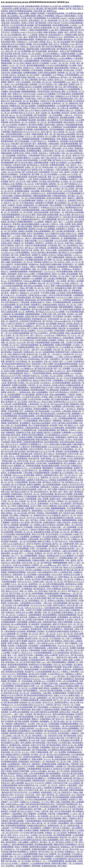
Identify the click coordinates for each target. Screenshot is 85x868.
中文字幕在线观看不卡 (75, 193)
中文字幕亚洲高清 (64, 94)
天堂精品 (71, 314)
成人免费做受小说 (25, 380)
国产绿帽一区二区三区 (53, 260)
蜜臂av (33, 267)
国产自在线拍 (20, 451)
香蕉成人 (42, 556)
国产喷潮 (30, 451)
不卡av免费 (39, 717)
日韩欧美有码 (79, 459)
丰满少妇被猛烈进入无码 (47, 572)
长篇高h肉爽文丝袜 (48, 49)
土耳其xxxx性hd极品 (25, 257)
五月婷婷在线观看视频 (62, 383)
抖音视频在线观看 (13, 18)
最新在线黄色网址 (62, 68)
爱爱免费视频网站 (66, 307)
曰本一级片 (23, 37)
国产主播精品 (26, 551)
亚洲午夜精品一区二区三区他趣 (54, 459)
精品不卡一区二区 (11, 203)
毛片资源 (42, 181)
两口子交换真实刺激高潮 (47, 89)
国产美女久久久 (62, 541)
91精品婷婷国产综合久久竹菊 (40, 155)
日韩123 (4, 627)
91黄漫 (52, 163)
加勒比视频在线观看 (41, 238)
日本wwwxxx (17, 475)
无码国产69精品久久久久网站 (42, 371)
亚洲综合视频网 (66, 28)
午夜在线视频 (7, 489)
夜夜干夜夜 (80, 698)
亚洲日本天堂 (73, 437)
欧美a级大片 (7, 224)
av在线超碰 (6, 314)
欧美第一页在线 (24, 579)
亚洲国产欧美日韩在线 (38, 118)
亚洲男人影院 (55, 499)
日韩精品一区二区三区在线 (68, 340)
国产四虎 (32, 513)
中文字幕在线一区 (74, 92)
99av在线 (40, 461)
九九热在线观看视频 (44, 672)
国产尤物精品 (39, 236)
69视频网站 (15, 700)
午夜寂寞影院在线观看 (55, 13)
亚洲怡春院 (12, 274)
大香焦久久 (74, 283)
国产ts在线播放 (77, 42)
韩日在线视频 (21, 648)
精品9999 (27, 96)
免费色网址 (30, 312)
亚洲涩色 (34, 852)
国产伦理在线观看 (71, 87)
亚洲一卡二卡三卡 (74, 262)
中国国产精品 (10, 39)
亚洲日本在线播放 (54, 198)
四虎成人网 (9, 49)
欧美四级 (35, 103)
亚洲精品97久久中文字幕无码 (67, 96)
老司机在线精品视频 (61, 373)
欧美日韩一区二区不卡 (58, 591)
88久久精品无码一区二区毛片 (47, 146)
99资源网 (35, 456)
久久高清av (22, 328)
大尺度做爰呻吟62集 (28, 430)
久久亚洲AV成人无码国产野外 (68, 226)
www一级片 (71, 82)
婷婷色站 (60, 125)
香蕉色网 (17, 77)
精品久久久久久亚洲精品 (74, 567)
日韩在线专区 (11, 170)
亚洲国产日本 (74, 84)
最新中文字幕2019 (60, 624)
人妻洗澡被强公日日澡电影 (31, 603)
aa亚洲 (16, 710)
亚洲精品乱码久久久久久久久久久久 (67, 61)
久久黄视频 (33, 688)
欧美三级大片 (47, 132)
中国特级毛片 (23, 667)
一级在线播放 (7, 669)
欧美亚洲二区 (7, 468)
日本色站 (5, 579)
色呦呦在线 (59, 620)
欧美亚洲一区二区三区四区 (29, 75)
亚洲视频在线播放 (34, 151)
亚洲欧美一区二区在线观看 (60, 854)
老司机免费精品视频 (61, 25)
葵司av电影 (57, 148)
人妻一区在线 (17, 160)
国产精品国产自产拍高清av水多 (30, 170)
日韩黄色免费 (69, 544)
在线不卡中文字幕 (38, 745)
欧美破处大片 (22, 477)
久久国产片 (10, 324)
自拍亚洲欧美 (68, 338)
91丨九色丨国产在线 (65, 717)
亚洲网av (23, 643)
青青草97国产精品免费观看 (44, 226)
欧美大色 (55, 747)
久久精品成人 (49, 170)
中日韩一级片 (75, 63)
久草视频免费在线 (48, 139)
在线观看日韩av (64, 764)
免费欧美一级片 (51, 222)
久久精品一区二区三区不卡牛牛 (17, 335)
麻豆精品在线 (31, 300)
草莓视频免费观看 (11, 520)
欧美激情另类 (49, 87)
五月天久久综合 (30, 94)
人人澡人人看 (76, 814)
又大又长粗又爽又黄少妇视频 (22, 25)
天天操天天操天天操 (56, 738)
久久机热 (74, 25)
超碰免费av (26, 279)
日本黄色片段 (69, 354)
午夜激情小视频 (71, 35)
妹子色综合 (36, 579)
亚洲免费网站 (26, 269)
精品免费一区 (45, 127)
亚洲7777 (72, 563)
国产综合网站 (55, 456)
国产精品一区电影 (46, 80)
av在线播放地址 (72, 151)
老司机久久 (75, 68)
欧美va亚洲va (36, 397)
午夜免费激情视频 (42, 342)
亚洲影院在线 (15, 745)
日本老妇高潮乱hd (8, 781)
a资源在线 (26, 745)
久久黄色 (27, 134)
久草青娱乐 (69, 376)
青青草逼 (17, 224)
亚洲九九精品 (11, 146)
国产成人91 (30, 248)
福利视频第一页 (18, 80)
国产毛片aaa (6, 717)
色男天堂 (73, 32)
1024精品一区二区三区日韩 (28, 383)
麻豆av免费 (73, 657)
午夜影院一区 (37, 565)
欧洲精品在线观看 (20, 208)
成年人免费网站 (31, 283)
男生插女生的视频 (15, 586)
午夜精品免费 (22, 646)
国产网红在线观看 (57, 333)
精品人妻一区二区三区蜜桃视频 (19, 51)
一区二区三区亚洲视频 (28, 541)
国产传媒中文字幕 (54, 660)
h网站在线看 (34, 539)
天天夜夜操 (53, 245)
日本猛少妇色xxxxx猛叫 (38, 295)
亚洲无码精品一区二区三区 (52, 191)
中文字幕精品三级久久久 (64, 110)
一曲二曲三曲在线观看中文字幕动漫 (59, 518)
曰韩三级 (65, 830)
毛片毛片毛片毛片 (17, 248)
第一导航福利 (7, 724)
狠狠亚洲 (52, 267)
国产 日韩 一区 (72, 219)
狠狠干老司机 (44, 688)
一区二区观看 (61, 281)
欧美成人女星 (61, 416)
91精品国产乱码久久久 (31, 376)
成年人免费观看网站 (9, 13)
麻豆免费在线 (10, 283)
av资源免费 (30, 324)
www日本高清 (50, 511)
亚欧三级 (5, 115)
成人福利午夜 (75, 617)
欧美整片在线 (7, 96)
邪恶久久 (55, 224)
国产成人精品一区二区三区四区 (19, 861)
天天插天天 (64, 546)
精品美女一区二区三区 (67, 305)
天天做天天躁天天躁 (12, 511)
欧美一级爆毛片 (69, 198)
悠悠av (54, 274)
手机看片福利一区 (9, 461)
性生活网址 (16, 23)
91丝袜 (76, 534)
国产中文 (79, 620)
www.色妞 (65, 283)
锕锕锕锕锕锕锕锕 (58, 508)
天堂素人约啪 (27, 18)
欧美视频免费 (78, 94)
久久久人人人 (34, 477)
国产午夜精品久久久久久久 (15, 127)
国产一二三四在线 (30, 35)
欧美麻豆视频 (71, 861)
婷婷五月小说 (68, 745)
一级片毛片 (35, 350)
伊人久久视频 (51, 136)
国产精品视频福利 (57, 129)
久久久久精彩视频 (67, 186)
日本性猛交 (6, 255)
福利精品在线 (25, 392)
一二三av (73, 435)
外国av (22, 288)
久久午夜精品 (58, 75)
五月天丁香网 (49, 286)
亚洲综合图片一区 (70, 264)
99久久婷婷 (5, 148)
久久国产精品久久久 (39, 141)
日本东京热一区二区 (31, 494)
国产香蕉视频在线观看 (47, 617)
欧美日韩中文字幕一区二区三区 (17, 693)
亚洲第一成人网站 (24, 276)
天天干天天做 (17, 546)
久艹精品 (13, 328)
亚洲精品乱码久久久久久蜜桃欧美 (47, 515)
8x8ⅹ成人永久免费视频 (46, 94)
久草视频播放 (58, 380)
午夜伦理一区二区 (45, 189)
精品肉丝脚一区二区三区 (58, 20)
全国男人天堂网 (18, 110)
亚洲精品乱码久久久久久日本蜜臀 (49, 39)
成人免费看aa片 (10, 226)
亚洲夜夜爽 (65, 390)
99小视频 (60, 511)
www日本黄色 (77, 432)
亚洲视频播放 (63, 617)
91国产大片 (42, 99)
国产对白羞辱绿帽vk (12, 28)
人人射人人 (77, 255)
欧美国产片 (20, 324)
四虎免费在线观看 (38, 390)
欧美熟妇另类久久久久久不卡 (23, 113)
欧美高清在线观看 (50, 821)
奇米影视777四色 (57, 425)
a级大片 (28, 238)
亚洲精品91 (35, 859)
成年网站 (38, 612)
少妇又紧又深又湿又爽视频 (73, 217)
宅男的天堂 (38, 454)
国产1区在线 (48, 321)
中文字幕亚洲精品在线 (64, 99)
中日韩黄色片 (79, 361)
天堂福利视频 (13, 411)
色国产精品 (69, 243)
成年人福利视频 (30, 307)
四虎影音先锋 (38, 856)
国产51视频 (52, 489)
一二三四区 (59, 357)
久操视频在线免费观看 (26, 347)
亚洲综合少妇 (71, 257)
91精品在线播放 (44, 575)
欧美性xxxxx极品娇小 (57, 601)
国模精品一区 (77, 447)
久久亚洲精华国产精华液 (66, 106)
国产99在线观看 (40, 115)
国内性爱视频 (38, 593)
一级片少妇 (47, 603)
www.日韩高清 (75, 783)
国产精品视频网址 (31, 691)
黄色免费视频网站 (74, 56)
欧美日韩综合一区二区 (38, 20)
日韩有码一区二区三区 (17, 518)
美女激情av (10, 866)
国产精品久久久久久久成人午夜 (66, 160)
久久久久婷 (21, 342)
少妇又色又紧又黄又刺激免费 (60, 295)
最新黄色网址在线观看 (39, 847)
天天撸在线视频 (31, 496)
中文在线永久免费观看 (49, 807)
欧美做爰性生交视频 (64, 101)
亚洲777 (73, 830)
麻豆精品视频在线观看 (36, 65)
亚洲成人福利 (39, 582)
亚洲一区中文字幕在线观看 (61, 811)
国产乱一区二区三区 (44, 326)
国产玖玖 (61, 219)
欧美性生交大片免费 (72, 575)
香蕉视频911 (77, 290)
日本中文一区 (68, 705)
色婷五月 (20, 58)
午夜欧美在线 (20, 49)
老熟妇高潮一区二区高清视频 (25, 575)
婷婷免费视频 (15, 250)
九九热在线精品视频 (25, 707)
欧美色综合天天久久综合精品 (14, 44)
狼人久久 (57, 672)
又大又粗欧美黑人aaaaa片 (57, 18)
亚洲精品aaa (67, 269)
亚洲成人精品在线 (28, 77)
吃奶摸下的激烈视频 (21, 771)
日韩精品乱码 (54, 847)
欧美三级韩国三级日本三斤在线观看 (35, 63)
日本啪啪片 (6, 814)
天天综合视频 (17, 108)
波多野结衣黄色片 (62, 702)
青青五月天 (18, 94)
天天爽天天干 (11, 558)
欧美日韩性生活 (51, 58)
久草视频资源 (57, 127)
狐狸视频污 (77, 414)
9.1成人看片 (54, 30)
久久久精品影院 (66, 534)
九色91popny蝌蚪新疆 (32, 281)
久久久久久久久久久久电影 (34, 186)
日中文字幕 (12, 719)
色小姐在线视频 (73, 328)
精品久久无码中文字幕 (44, 110)
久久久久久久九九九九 (67, 646)
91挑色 (57, 387)
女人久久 (79, 354)
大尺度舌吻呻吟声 (15, 281)
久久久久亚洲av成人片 (16, 544)
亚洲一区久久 (54, 44)
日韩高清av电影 (74, 826)
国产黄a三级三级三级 (72, 570)
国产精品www (29, 546)
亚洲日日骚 (29, 316)
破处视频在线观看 (67, 118)
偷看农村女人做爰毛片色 (39, 676)
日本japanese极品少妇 (62, 321)
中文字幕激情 (58, 316)
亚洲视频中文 (54, 141)
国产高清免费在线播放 (17, 151)
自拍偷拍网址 (10, 399)
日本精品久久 (64, 537)
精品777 (68, 276)
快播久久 (7, 844)
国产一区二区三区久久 (69, 475)
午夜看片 (23, 30)
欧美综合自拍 (29, 340)
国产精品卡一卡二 (40, 861)
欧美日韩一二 (13, 392)
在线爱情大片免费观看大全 (31, 444)
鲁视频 (29, 44)
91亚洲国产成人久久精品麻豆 (30, 418)
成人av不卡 (29, 110)
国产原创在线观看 (24, 781)
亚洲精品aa (5, 357)
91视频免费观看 (63, 814)
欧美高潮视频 (45, 586)
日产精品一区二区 (40, 366)
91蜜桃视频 (66, 432)
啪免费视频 (74, 108)
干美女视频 (28, 473)
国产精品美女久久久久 (43, 714)
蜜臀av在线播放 (66, 248)
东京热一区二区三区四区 (31, 54)
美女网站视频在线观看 (25, 39)
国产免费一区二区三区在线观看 (45, 174)
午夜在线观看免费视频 (47, 430)
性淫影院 (40, 378)
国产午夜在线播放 (41, 707)
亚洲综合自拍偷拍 (50, 305)
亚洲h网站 (35, 721)
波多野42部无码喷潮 (40, 276)
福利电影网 (74, 326)
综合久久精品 (47, 402)
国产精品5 (43, 37)
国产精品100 (60, 686)
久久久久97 (33, 636)
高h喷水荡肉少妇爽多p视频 (48, 215)
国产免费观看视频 (74, 51)
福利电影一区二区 (56, 184)
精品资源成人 (54, 51)
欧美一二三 (57, 300)
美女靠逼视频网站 (72, 451)
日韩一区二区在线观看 (52, 612)
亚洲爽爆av (64, 179)
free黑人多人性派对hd (22, 565)
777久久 (46, 444)
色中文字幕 (65, 466)
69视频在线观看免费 (29, 726)
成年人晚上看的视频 (19, 449)
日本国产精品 (17, 68)
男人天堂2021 (60, 262)
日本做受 (75, 172)
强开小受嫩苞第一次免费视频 (49, 406)
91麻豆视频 (77, 444)
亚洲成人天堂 (66, 387)
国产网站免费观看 (55, 122)
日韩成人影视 (7, 243)
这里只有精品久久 (55, 338)
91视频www (76, 539)
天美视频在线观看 (15, 473)
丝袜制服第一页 (53, 740)
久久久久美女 (57, 575)
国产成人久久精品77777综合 (29, 811)
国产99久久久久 (78, 215)
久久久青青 (14, 802)
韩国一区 (67, 290)
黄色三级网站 (68, 688)
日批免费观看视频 (20, 404)
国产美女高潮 (7, 54)
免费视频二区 (19, 466)
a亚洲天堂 (5, 25)
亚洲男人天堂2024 (49, 255)
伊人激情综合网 (42, 205)
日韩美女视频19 (70, 16)
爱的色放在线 (49, 437)
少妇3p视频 (35, 191)
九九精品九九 (61, 200)
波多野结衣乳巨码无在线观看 (25, 489)
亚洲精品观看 (17, 73)
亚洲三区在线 (36, 47)
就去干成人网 (73, 605)
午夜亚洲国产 (42, 267)
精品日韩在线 (69, 122)
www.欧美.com (64, 174)
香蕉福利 (60, 451)
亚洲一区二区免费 (40, 269)
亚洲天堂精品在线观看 (47, 73)
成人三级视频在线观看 (22, 560)
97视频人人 (66, 672)
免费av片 (41, 16)
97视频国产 (47, 828)
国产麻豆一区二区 (75, 196)
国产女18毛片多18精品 (24, 163)
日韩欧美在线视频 (68, 54)
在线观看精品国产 (36, 271)
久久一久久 (76, 350)
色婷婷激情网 (45, 172)
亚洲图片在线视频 (19, 385)
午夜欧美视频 (35, 650)
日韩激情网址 (25, 309)
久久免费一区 (45, 354)
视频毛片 (11, 82)
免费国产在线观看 (38, 13)
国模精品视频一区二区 (10, 63)
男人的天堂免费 (23, 305)
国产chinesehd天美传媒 (60, 404)
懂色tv (21, 790)
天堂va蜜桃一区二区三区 (42, 82)
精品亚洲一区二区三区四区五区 (71, 781)
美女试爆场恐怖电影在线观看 (66, 364)
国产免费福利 (78, 811)
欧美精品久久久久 (56, 37)
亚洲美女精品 (30, 463)
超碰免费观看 (38, 731)
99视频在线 (44, 830)
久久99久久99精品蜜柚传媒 (72, 23)
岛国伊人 (32, 643)
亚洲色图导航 (13, 423)
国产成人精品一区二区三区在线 (65, 598)
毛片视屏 (79, 250)
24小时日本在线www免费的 (39, 399)
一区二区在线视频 (55, 115)
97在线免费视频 (21, 482)
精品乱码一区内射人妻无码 (73, 113)
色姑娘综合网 (21, 747)
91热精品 (52, 480)
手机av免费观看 (56, 205)
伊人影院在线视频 (13, 279)
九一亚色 (13, 579)
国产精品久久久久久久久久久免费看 (50, 312)
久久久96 (11, 549)
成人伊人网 (79, 650)
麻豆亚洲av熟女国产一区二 (70, 549)
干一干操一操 (11, 120)
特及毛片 (13, 75)
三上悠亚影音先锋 (65, 572)
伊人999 (32, 740)
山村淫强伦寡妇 (53, 181)
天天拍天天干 (78, 721)
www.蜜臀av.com (50, 565)
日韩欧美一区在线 (15, 205)
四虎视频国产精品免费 (27, 120)
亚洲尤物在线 (32, 127)
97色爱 (60, 679)
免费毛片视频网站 (34, 485)
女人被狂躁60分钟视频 (51, 710)
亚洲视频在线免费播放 (46, 106)
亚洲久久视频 (10, 371)
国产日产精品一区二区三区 (20, 593)
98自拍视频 (48, 357)
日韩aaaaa (59, 16)
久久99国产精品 (65, 743)
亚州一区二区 (67, 210)
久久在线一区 (76, 174)
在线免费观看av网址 (65, 480)
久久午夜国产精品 (8, 359)
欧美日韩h (6, 23)
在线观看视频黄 (8, 217)
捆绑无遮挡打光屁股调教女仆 (19, 731)
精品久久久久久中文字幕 (11, 376)
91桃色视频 (66, 802)
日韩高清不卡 (67, 792)
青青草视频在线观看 (39, 447)
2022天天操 (29, 795)
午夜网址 (48, 783)
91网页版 (42, 42)
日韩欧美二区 (19, 243)
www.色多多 (35, 293)
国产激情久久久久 (72, 425)
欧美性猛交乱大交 (40, 319)
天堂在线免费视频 (60, 603)
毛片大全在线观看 (40, 44)
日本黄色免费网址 (76, 20)
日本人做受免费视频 (21, 605)
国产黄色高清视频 (44, 300)
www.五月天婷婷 (61, 241)
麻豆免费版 (56, 113)
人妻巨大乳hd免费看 (70, 551)
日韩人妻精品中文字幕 (17, 354)
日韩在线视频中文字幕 (71, 499)
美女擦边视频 (15, 70)
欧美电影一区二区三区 (63, 155)
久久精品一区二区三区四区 (72, 181)
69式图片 (41, 307)
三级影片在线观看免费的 (38, 30)
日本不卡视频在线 (50, 506)
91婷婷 (38, 340)
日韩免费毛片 (7, 177)
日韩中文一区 (17, 340)
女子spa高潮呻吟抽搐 (27, 200)
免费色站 (39, 475)
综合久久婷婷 (64, 610)
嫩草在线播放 (13, 47)
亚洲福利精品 (24, 762)
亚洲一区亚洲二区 (43, 113)
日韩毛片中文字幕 (48, 101)
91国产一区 (42, 489)
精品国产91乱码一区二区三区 (37, 638)
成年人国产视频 (59, 314)
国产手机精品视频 (40, 51)
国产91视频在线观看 (56, 257)
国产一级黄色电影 (40, 144)
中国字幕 (52, 814)
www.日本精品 (12, 125)
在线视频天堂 (69, 679)
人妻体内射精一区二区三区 (54, 151)
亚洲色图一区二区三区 (66, 73)
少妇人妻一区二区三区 (62, 350)
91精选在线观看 (46, 700)
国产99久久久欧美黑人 (40, 333)
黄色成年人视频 (59, 56)
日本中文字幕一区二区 (27, 461)
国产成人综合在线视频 (41, 309)
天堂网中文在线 (74, 693)
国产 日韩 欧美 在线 (30, 172)
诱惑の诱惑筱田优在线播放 (64, 714)
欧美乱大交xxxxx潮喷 (27, 274)
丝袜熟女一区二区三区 (46, 200)
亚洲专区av (16, 522)
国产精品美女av (33, 165)
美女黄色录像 (70, 511)
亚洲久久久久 (72, 234)
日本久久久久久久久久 (34, 608)
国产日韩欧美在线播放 (60, 399)
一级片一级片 (7, 676)
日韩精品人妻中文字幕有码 (45, 525)
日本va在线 (50, 620)
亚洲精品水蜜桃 (39, 560)
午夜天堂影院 (52, 743)
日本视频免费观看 (75, 177)
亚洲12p (63, 51)
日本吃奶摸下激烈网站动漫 (31, 321)
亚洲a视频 (38, 437)
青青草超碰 (69, 629)
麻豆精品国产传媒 (24, 366)
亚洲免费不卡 (62, 229)
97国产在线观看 (62, 170)
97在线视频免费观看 (41, 473)
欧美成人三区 (52, 84)
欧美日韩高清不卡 (56, 35)
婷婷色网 (79, 608)
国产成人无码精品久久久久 (26, 406)
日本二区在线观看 (23, 82)
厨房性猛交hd (71, 584)
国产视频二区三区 (8, 58)
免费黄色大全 (15, 106)
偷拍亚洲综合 (37, 511)
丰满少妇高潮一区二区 (20, 101)
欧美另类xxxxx (35, 402)
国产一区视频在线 (27, 411)
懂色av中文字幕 (38, 108)
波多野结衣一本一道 (37, 584)
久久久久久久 (50, 271)
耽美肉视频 (55, 342)
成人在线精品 (13, 16)
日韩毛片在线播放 (54, 520)
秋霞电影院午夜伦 (63, 352)
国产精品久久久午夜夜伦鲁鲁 (53, 428)
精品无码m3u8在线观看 (66, 134)
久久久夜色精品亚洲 (61, 653)
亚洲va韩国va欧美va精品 (11, 435)
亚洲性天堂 (54, 546)
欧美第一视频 (48, 397)
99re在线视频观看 (70, 127)
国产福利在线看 (70, 736)
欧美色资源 (36, 364)
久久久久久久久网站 (34, 32)
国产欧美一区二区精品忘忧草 (69, 676)
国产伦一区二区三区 (18, 181)
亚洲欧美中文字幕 (23, 432)
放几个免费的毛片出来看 (55, 234)
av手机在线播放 (37, 70)
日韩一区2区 (41, 740)
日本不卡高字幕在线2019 (26, 217)
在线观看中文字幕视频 (53, 70)
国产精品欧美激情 (43, 411)
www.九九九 (25, 835)
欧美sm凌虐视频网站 (42, 231)
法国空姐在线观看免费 (15, 167)
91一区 (13, 707)
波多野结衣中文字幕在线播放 (40, 665)
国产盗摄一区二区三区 (61, 532)
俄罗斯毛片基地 (42, 395)
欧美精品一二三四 (13, 139)
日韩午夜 (49, 705)
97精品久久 (24, 47)
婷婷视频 (34, 84)
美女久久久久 (14, 627)
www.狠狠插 (39, 222)
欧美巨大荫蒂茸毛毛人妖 (28, 785)
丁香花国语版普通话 (23, 319)
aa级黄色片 (31, 480)
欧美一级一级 (50, 134)
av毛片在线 (33, 42)
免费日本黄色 (34, 414)
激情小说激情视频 (65, 622)
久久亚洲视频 (45, 103)
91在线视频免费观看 (31, 61)
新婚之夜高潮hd (50, 32)
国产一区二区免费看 (62, 369)
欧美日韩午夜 (34, 459)
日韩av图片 (15, 144)
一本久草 (33, 56)
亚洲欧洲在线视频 (13, 210)
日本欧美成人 (71, 129)
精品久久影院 (76, 769)
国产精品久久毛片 (15, 757)
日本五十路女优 (54, 23)
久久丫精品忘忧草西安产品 (12, 818)
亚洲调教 (17, 726)
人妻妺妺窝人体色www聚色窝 (46, 655)
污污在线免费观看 (31, 421)
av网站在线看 (54, 144)
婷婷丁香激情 (32, 181)
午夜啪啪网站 (45, 747)
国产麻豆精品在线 (48, 414)
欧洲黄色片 (23, 125)
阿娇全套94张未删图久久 (25, 326)
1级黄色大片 (68, 421)
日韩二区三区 (27, 28)
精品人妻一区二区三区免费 (49, 283)
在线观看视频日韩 (56, 463)
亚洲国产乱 (36, 255)
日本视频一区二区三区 (27, 89)
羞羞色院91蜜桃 (33, 49)
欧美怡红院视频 (18, 136)
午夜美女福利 (55, 153)
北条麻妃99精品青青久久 (31, 219)
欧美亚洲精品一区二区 (72, 449)
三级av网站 (47, 693)
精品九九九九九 (12, 591)
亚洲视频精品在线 (75, 752)
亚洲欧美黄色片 (50, 522)
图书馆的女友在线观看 (15, 672)
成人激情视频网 (18, 314)
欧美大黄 (17, 54)
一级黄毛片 (72, 279)
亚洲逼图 (5, 641)
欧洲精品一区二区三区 (25, 184)
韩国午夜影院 (17, 442)
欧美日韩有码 (72, 601)
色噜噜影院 (10, 432)
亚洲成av (5, 700)
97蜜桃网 (25, 847)
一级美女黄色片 (30, 818)
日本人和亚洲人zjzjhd (45, 643)
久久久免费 (65, 477)
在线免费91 (64, 141)
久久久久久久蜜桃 (28, 215)
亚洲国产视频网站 (23, 866)
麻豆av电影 (36, 710)
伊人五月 (55, 172)
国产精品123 (78, 778)
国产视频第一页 (14, 681)
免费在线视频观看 (11, 30)
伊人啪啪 (73, 65)
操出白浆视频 (15, 92)
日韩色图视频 (31, 499)
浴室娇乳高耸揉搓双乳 (32, 757)
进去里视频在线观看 (27, 416)
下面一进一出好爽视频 (34, 58)
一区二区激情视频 (69, 527)
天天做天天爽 (17, 61)
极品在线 (5, 792)
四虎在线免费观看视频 (67, 615)
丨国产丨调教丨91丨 (47, 657)
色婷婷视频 (50, 16)
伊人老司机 (26, 522)
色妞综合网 (18, 352)
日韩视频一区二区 (20, 601)
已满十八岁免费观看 (21, 537)
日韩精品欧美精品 (60, 196)
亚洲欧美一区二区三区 (44, 553)
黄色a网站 (75, 672)
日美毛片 (63, 785)
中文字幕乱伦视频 (48, 293)
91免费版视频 (10, 496)
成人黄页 (4, 293)
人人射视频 (6, 653)
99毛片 (29, 234)
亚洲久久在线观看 (67, 747)
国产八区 (59, 87)
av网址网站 (67, 411)
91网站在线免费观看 (64, 286)
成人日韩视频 (45, 539)
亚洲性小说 (43, 35)
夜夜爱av (21, 733)
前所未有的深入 (27, 627)
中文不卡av (31, 518)
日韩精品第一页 (56, 238)
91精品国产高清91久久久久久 (63, 586)
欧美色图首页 (19, 428)
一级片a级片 (13, 629)
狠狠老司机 (74, 103)
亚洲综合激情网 (21, 264)
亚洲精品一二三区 (50, 418)
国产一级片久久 (24, 193)
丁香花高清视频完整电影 (42, 373)
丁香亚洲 (71, 395)
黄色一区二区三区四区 (57, 177)
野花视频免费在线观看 (44, 844)
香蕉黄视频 (36, 866)
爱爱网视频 (31, 631)
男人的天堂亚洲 (52, 534)
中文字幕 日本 (57, 567)
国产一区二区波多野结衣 (68, 245)
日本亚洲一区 (15, 447)
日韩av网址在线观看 (75, 766)
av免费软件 (18, 307)
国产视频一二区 (40, 809)
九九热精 (73, 170)
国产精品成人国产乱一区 (52, 544)
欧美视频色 (30, 243)
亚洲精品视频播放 (71, 260)
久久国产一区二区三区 (59, 63)
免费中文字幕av (75, 241)
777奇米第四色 (56, 728)
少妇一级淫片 (71, 165)
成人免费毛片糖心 (8, 769)
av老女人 (40, 788)
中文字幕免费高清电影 (75, 312)
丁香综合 (33, 530)
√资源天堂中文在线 (25, 655)
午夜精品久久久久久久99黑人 (53, 208)
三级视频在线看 (24, 103)
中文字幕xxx (55, 504)
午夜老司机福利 (44, 92)
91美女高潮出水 (10, 103)
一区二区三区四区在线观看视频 (33, 198)
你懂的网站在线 (30, 189)
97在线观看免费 (48, 281)
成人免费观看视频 (20, 229)
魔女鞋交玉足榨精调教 (49, 712)
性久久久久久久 (12, 444)
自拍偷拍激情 (51, 236)
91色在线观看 (44, 776)
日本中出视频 (7, 196)
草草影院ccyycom (18, 32)
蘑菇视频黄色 (23, 387)
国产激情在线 (41, 23)
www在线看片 (24, 629)
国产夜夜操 (37, 298)
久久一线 (40, 686)
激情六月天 (5, 101)
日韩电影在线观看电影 (23, 196)
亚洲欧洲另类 (25, 255)
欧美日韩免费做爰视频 (11, 215)
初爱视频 (8, 475)
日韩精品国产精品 (67, 30)
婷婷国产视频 (78, 707)
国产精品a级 (23, 56)
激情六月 (50, 99)
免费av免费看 (37, 759)
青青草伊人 (40, 243)
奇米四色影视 (61, 454)
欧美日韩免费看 (76, 141)
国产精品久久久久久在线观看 (70, 253)
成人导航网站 (67, 665)
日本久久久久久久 (25, 582)
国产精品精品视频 (52, 731)
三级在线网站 (46, 75)
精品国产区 (14, 321)
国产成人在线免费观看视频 (71, 146)
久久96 (13, 179)
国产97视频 (77, 288)
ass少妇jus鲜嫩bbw (66, 58)
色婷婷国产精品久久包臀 (25, 686)
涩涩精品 (76, 269)
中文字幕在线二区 (51, 347)
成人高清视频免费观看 (52, 485)
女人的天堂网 (50, 717)
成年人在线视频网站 (40, 392)
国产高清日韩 (26, 144)
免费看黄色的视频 (57, 165)
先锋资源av (36, 764)
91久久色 (47, 570)
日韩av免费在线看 (42, 627)
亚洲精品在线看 (68, 608)
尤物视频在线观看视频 (31, 139)
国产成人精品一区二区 (63, 721)
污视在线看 (25, 302)
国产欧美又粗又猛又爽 (44, 369)
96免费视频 (30, 508)
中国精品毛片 (77, 466)
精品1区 (4, 373)
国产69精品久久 (18, 238)
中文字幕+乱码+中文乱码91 (17, 20)
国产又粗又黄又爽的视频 (52, 47)
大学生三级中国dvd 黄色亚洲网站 (44, 253)
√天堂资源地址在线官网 (67, 236)
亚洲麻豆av (55, 54)
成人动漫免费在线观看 (63, 835)
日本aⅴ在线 (31, 572)
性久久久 (48, 449)
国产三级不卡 (63, 565)
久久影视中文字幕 (8, 459)
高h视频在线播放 (30, 73)
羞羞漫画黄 (6, 385)
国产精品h (44, 456)
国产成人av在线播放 (34, 570)
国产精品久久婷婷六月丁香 (54, 482)
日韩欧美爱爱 (60, 331)
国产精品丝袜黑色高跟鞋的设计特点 (16, 364)
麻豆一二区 (12, 655)
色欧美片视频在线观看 (41, 551)
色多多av (26, 267)
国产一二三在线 (14, 236)
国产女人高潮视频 (11, 525)
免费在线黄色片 (20, 724)
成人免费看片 (53, 120)
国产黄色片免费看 (36, 125)
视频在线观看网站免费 (42, 196)
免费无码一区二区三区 (50, 477)
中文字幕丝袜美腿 (67, 120)
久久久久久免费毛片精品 (70, 695)
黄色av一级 (5, 179)
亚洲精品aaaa (54, 77)
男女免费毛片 (34, 208)
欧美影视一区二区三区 (38, 122)
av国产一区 (75, 776)
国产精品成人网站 (58, 92)
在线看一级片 (63, 32)
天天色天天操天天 (74, 788)
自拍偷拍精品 (46, 624)
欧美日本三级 (27, 250)
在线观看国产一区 (44, 698)
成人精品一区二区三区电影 (59, 771)
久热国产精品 (37, 357)
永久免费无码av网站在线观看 (23, 378)
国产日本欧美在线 (8, 636)
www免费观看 (37, 279)
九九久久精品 (68, 148)
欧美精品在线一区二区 (53, 378)
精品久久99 (44, 854)
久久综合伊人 (70, 80)
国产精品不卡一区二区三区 (17, 688)
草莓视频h (25, 70)
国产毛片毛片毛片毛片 (19, 792)
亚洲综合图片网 (75, 267)
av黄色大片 (25, 447)
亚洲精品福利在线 (49, 866)
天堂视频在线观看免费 (34, 260)
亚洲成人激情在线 (65, 255)
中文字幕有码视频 (20, 676)
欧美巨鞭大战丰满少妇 (33, 840)
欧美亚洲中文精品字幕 (38, 177)
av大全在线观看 (35, 468)
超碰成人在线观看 (26, 231)
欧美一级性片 (66, 840)
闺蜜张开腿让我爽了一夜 (62, 863)
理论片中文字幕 (10, 193)
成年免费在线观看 (20, 177)
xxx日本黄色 (56, 411)
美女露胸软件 (25, 423)
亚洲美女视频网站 (41, 409)
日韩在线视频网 (59, 82)
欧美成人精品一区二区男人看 (57, 108)
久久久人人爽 (31, 136)
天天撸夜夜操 (53, 248)
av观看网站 (21, 769)
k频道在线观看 (38, 134)
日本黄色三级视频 (17, 638)
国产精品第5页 (40, 589)
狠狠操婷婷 (75, 404)
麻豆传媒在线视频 (34, 148)
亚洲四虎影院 (71, 428)
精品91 (54, 530)
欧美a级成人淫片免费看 (31, 683)
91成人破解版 (23, 842)
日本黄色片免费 (19, 165)
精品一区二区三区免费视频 (28, 487)
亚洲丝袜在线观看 (23, 534)
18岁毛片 (19, 421)
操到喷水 (41, 136)
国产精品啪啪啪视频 (43, 25)
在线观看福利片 (53, 186)
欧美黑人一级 (74, 229)
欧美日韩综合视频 (19, 234)
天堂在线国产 (34, 646)
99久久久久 (5, 144)
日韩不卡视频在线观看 (45, 68)
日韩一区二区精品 (51, 361)
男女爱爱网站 (39, 234)
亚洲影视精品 (46, 61)
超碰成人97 (63, 89)
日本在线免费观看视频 (43, 653)
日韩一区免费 (65, 224)
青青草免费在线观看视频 (18, 665)
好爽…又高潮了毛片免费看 (72, 342)
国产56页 (15, 255)
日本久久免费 (51, 250)
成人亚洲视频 (51, 324)
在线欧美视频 (24, 13)
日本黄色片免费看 (26, 437)
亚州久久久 (59, 80)
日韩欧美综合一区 (63, 335)
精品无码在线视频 (31, 160)
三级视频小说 (61, 766)
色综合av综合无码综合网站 (61, 627)
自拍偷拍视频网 (42, 546)
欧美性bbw (67, 669)
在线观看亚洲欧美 (18, 148)
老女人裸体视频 (31, 80)
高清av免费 (6, 290)
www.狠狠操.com (27, 369)
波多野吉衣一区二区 (60, 103)
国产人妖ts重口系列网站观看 (63, 231)
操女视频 (20, 283)
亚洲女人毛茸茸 (28, 23)
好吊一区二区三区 (76, 624)
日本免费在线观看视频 (69, 144)
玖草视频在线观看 (77, 378)
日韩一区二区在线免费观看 (17, 425)
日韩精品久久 (22, 42)
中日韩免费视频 (22, 549)
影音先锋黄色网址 (17, 99)
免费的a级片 (45, 487)
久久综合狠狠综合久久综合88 (56, 435)
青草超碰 (38, 262)
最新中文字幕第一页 (46, 541)
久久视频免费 (40, 577)
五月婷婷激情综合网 (37, 660)
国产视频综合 (63, 430)
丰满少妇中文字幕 (55, 736)
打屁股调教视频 (40, 18)
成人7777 (39, 347)
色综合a (20, 788)
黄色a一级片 (69, 492)
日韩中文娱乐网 (64, 530)
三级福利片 (75, 733)
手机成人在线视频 (20, 660)
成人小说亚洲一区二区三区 (64, 132)
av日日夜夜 (61, 293)
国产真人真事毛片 (61, 326)
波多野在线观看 (51, 307)
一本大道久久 (13, 288)
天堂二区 (57, 665)
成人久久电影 (65, 215)
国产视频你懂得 (49, 298)
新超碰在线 (18, 96)
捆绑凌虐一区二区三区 (15, 409)
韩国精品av (70, 674)
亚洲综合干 (47, 148)
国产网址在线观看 (25, 226)
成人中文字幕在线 (19, 485)
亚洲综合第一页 (78, 383)
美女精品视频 (64, 733)
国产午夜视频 (22, 641)
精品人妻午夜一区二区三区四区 (59, 158)
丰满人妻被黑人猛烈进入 (66, 139)
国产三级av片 (49, 454)
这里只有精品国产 (13, 589)
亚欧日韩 (62, 328)
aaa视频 (77, 660)
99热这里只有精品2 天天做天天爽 (47, 527)
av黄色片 (79, 674)
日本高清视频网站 (72, 75)
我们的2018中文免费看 (64, 494)
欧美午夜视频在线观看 (48, 328)
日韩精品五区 (54, 118)
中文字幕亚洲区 (71, 380)
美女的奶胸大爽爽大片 (22, 158)
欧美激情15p (75, 631)
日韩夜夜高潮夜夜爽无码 (33, 442)
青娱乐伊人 (44, 153)
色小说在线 (40, 324)
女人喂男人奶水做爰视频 (68, 274)
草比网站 (68, 316)
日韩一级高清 (65, 172)
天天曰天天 (19, 795)
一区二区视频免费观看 (28, 556)
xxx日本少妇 (49, 335)
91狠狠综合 (12, 89)
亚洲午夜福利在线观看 (56, 193)
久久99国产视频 (45, 160)
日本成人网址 (42, 463)
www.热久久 (23, 530)
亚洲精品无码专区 (57, 440)
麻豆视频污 (35, 101)
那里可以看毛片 (45, 421)
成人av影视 (41, 217)
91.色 (72, 390)
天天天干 (42, 84)
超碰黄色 (20, 496)
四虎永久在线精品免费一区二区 (46, 28)
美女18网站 (14, 515)
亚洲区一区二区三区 (33, 167)
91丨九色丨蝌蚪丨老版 (51, 802)
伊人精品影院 (22, 295)
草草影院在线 (22, 118)
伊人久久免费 (66, 731)
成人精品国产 (66, 504)
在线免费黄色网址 (41, 129)
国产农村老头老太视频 (66, 136)
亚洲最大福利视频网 (63, 345)
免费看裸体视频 (70, 238)
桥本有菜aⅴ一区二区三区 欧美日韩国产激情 (34, 598)
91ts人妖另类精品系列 (20, 84)
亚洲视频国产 (36, 537)
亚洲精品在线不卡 (54, 217)
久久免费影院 (35, 792)
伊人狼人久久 (10, 295)
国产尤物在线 (41, 248)
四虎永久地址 (62, 636)
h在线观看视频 (74, 89)
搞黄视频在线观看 (41, 163)
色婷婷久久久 (29, 68)
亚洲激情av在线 (35, 622)
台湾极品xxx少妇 (8, 184)
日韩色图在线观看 (9, 582)
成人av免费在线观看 (28, 16)
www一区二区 (42, 77)
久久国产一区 (57, 309)
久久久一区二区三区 (18, 65)
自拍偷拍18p (34, 264)
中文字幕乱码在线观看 (72, 205)
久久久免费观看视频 (14, 186)
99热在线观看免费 (55, 366)
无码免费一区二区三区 (11, 219)
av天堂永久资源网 (71, 191)
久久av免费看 (65, 347)
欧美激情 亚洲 (27, 454)
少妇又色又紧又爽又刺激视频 (18, 390)
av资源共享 (59, 856)
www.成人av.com (8, 253)
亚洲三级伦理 (13, 309)
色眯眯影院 (57, 421)
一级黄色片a (14, 293)
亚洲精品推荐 (29, 205)
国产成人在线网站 (29, 106)
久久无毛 (46, 54)
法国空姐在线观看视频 (29, 345)
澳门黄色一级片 (56, 492)
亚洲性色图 (33, 37)
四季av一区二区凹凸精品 (38, 591)
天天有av (73, 430)
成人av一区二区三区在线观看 (59, 42)
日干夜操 (58, 397)
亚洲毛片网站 (50, 125)
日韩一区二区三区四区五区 (72, 153)
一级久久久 (68, 115)
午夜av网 (8, 404)
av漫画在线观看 (24, 719)
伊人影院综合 (7, 165)
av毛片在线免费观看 (26, 146)
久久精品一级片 (39, 158)
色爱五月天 (26, 764)
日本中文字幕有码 (36, 449)
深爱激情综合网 (39, 781)
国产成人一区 (66, 77)
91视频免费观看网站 (25, 222)
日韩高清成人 (22, 155)
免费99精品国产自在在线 (36, 338)
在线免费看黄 (64, 823)
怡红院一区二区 (29, 698)
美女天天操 (74, 849)
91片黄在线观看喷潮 (21, 859)
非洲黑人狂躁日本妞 (50, 683)
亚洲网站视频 (7, 710)
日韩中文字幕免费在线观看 (36, 245)
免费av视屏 (63, 84)
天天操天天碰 (73, 167)
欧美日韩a (5, 790)
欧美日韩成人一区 (57, 212)
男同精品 (79, 338)
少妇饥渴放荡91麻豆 (66, 250)
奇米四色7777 (76, 392)
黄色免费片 (79, 222)
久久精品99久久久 (57, 707)
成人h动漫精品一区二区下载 (66, 203)
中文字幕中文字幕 (73, 738)
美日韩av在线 (69, 70)
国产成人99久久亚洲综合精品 (28, 359)
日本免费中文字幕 (64, 414)
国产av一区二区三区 (48, 634)
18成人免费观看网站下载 (51, 210)
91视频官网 (75, 610)
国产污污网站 (33, 328)
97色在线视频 (55, 830)
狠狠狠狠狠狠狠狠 (29, 92)
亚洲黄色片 (10, 338)
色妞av (49, 302)
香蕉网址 (32, 229)
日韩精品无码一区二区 (32, 352)
